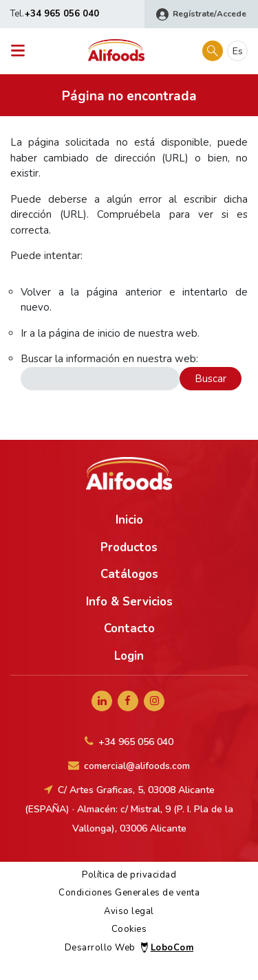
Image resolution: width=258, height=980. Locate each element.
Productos (129, 547)
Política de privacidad (129, 875)
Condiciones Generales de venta (129, 893)
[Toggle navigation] (22, 51)
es (238, 51)
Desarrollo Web (129, 948)
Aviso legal (129, 911)
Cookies (129, 929)
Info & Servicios (129, 602)
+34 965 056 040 (62, 14)
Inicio (129, 520)
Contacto (129, 628)
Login (129, 656)
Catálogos (129, 574)
